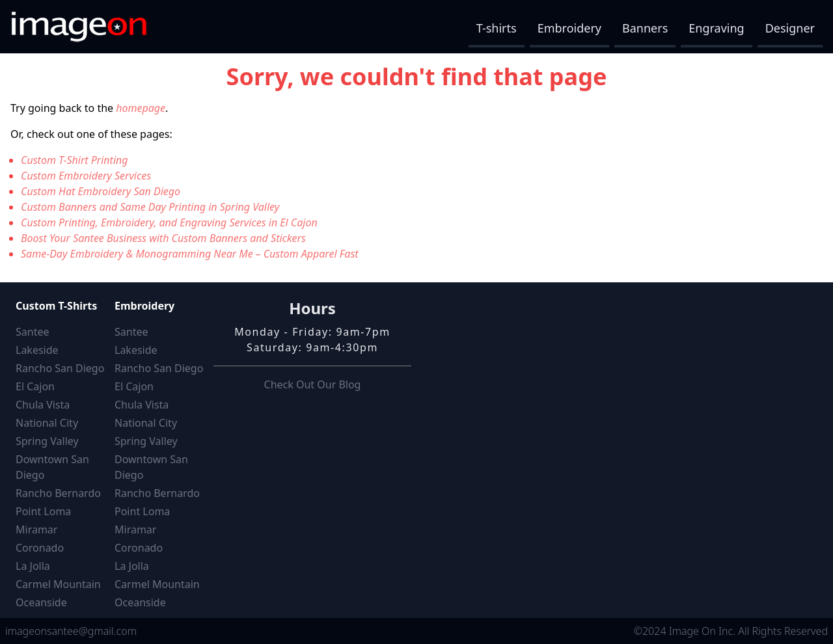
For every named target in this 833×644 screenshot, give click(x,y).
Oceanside (41, 602)
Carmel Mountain (58, 584)
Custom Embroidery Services (86, 176)
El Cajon (35, 386)
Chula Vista (43, 405)
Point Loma (43, 511)
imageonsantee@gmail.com (71, 631)
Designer (790, 28)
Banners (645, 28)
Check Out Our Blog (313, 384)
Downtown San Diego (52, 467)
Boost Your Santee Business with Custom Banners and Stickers (163, 238)
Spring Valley (47, 441)
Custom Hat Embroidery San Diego (101, 191)
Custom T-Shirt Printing (75, 160)
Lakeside (37, 350)
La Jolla (33, 566)
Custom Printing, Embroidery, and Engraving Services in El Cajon (169, 222)
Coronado (40, 548)
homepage (141, 108)
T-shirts (497, 28)
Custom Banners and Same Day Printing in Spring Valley (150, 207)
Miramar (36, 530)
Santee (32, 332)
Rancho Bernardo (58, 493)
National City (47, 423)
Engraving (716, 28)
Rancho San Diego (60, 368)
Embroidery (569, 28)
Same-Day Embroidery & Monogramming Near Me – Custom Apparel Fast (190, 254)
